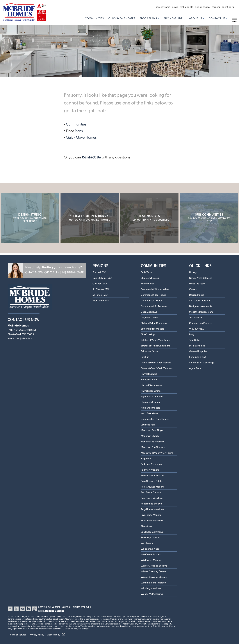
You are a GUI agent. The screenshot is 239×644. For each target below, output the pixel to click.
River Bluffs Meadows (152, 520)
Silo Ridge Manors (150, 537)
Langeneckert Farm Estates (155, 419)
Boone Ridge (148, 283)
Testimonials (186, 7)
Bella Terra (146, 272)
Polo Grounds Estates (152, 481)
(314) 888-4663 (24, 338)
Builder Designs (55, 611)
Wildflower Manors (151, 560)
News (175, 7)
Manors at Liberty (150, 436)
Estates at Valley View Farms (156, 340)
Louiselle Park (148, 424)
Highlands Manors (150, 408)
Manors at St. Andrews (153, 441)
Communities (94, 18)
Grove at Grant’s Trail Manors (156, 362)
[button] (47, 270)
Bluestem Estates (150, 278)
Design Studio (202, 7)
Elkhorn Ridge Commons (154, 323)
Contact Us (91, 157)
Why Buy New (197, 329)
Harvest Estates (149, 374)
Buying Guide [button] (173, 18)
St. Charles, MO (101, 289)
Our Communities (209, 217)
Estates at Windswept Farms (156, 345)
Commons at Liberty (151, 300)
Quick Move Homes (122, 18)
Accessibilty (54, 634)
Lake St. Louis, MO (102, 278)
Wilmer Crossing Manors (154, 577)
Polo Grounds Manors (152, 487)
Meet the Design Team (201, 312)
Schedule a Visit (198, 357)
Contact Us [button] (217, 18)
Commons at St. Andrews (154, 306)
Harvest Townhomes (151, 385)
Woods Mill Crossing (152, 594)
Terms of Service (18, 634)
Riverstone (146, 526)
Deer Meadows (149, 312)
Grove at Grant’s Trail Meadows (157, 368)
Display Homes (197, 345)
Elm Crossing (148, 334)
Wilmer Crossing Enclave (154, 566)
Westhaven (147, 543)
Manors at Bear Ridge (152, 430)
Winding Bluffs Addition (153, 582)
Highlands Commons (152, 396)
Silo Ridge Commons (152, 532)
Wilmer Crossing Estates (154, 571)
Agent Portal (228, 7)
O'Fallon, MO (100, 283)
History (193, 272)
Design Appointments (201, 306)
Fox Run (145, 357)
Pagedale (146, 458)
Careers (216, 7)
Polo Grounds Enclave (152, 475)
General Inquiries (198, 351)
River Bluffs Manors (151, 515)
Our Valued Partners (200, 300)
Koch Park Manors (150, 413)
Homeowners (163, 7)
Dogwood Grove (150, 317)
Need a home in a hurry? (90, 217)
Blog (192, 334)
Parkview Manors (150, 470)
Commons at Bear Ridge (153, 295)
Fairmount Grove (150, 351)
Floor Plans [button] (148, 18)
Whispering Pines (150, 549)
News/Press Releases (201, 278)
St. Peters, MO (100, 295)
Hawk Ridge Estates (151, 391)
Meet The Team (197, 283)
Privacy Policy (37, 634)
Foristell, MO (99, 272)
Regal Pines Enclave (151, 503)
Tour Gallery (195, 340)
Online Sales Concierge (202, 362)
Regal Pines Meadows (152, 509)
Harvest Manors (149, 379)
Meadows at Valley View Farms (157, 453)
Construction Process (200, 323)
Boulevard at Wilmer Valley (155, 289)
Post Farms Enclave (151, 492)
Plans (79, 131)
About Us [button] (196, 18)
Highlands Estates (150, 402)
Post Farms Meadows (152, 498)
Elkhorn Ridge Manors (152, 329)
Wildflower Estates (151, 554)
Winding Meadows (151, 588)
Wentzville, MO (101, 300)
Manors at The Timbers (153, 447)
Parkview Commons (151, 464)
